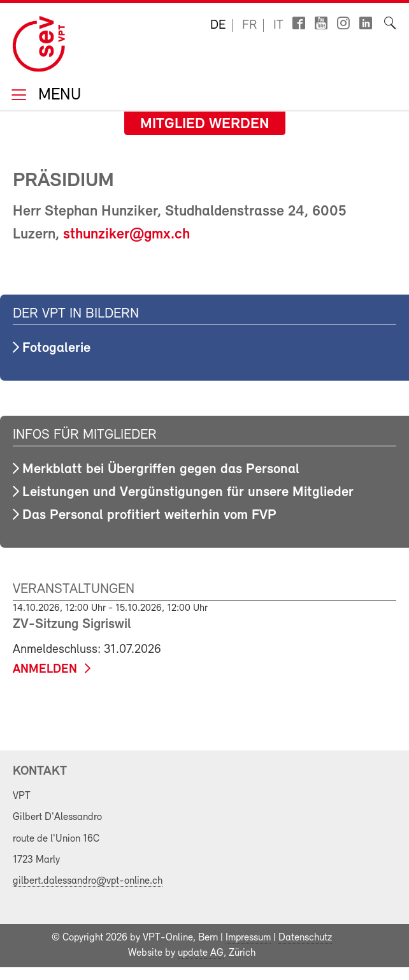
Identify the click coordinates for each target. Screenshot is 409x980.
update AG (201, 953)
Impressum (248, 938)
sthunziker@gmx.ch (126, 235)
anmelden (45, 669)
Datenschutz (305, 938)
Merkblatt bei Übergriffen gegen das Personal (161, 470)
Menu (57, 96)
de (218, 26)
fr (249, 26)
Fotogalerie (56, 348)
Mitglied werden (205, 124)
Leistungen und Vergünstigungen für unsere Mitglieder (188, 493)
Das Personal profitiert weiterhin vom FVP (149, 516)
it (278, 26)
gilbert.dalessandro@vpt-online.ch (88, 881)
